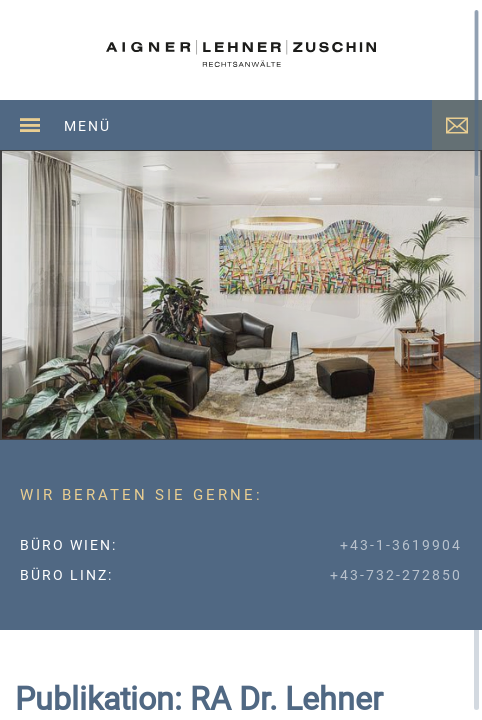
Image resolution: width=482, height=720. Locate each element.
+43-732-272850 (396, 575)
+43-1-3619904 (401, 545)
